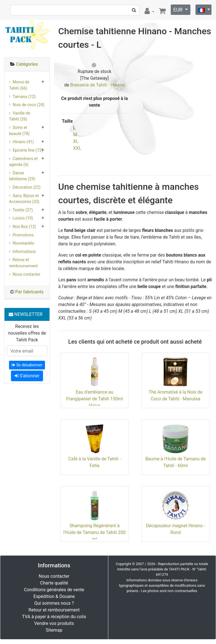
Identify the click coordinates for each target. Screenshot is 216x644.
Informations (24, 252)
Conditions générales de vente (54, 590)
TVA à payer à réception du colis (54, 617)
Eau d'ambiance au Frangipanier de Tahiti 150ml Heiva (94, 399)
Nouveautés (23, 243)
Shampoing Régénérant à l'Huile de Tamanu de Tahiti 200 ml (94, 532)
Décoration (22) (27, 187)
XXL (77, 148)
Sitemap (54, 630)
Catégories (27, 64)
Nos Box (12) (24, 227)
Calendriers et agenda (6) (23, 162)
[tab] (27, 64)
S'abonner (27, 376)
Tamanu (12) (24, 97)
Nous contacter (26, 274)
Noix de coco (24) (29, 105)
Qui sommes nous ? (54, 603)
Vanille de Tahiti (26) (20, 116)
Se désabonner (27, 365)
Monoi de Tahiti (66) (19, 85)
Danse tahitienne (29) (22, 176)
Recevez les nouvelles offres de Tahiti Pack (27, 333)
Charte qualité (54, 583)
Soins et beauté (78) (19, 131)
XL (76, 141)
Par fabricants (29, 292)
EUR (178, 10)
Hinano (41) (23, 142)
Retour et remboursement (23, 263)
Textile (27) (23, 210)
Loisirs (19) (23, 218)
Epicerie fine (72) (28, 150)
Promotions (23, 235)
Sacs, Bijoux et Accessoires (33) (24, 199)
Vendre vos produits (54, 623)
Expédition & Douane (54, 596)
